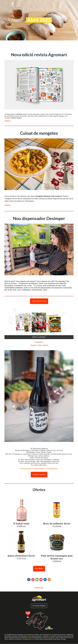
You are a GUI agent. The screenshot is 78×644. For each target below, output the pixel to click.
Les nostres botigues (39, 606)
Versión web (39, 588)
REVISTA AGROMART (39, 337)
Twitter (39, 345)
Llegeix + (8, 121)
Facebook (34, 345)
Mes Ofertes (39, 569)
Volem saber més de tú (39, 301)
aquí (64, 639)
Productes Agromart (39, 475)
